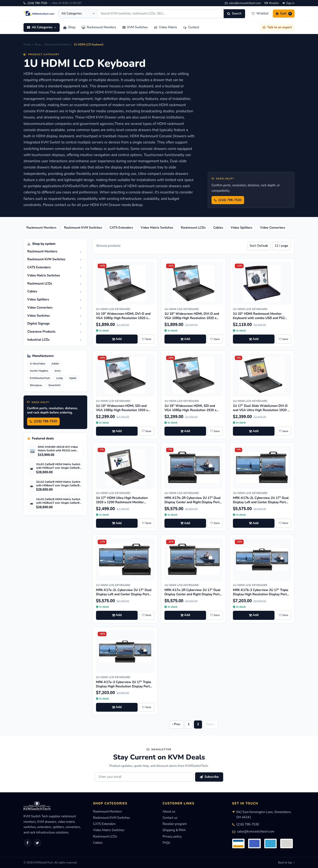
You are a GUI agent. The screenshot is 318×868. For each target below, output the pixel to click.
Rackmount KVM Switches (112, 818)
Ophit (73, 378)
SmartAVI (54, 385)
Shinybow (36, 385)
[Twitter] (37, 843)
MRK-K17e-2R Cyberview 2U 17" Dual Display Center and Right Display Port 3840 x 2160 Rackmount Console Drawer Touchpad (192, 597)
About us (169, 812)
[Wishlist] (260, 14)
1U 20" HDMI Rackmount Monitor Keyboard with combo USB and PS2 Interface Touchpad (259, 318)
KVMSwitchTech (40, 378)
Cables (98, 843)
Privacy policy (172, 837)
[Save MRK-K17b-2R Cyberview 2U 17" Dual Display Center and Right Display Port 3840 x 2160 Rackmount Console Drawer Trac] (215, 523)
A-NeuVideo (37, 364)
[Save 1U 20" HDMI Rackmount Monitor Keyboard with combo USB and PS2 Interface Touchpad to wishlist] (284, 339)
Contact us (170, 818)
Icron (58, 371)
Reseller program (175, 824)
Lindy (60, 378)
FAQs (166, 843)
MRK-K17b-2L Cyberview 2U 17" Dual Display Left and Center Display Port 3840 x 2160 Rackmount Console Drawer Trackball (261, 504)
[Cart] (284, 14)
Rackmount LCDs (105, 837)
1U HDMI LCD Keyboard (113, 309)
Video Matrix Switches (109, 830)
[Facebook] (28, 843)
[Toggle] (81, 252)
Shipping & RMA (174, 830)
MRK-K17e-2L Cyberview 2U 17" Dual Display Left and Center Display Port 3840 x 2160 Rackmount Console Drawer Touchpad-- (124, 597)
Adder (55, 364)
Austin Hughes (39, 371)
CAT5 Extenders (104, 824)
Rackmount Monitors (57, 45)
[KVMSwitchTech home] (39, 14)
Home (27, 45)
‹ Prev (176, 724)
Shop (38, 45)
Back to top (286, 863)
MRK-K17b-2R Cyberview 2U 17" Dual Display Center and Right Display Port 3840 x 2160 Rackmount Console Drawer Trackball (193, 504)
